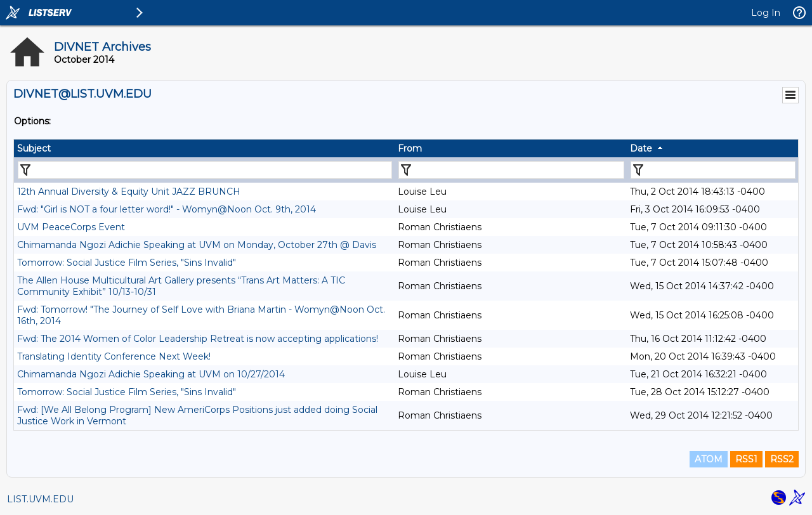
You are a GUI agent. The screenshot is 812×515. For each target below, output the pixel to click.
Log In (766, 13)
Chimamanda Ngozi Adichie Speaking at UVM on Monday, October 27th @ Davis (197, 245)
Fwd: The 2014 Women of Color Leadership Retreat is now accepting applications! (198, 339)
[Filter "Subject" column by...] (205, 170)
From (410, 148)
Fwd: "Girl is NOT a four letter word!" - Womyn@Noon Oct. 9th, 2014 (167, 209)
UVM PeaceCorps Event (71, 227)
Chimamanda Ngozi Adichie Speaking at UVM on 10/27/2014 (151, 374)
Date (641, 148)
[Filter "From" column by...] (511, 170)
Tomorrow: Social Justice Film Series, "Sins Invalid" (127, 263)
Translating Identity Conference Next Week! (114, 356)
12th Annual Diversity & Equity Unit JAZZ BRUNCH (129, 192)
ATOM (709, 459)
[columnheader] (204, 148)
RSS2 (782, 459)
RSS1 (746, 459)
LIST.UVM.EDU (40, 499)
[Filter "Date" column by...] (713, 170)
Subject (34, 148)
